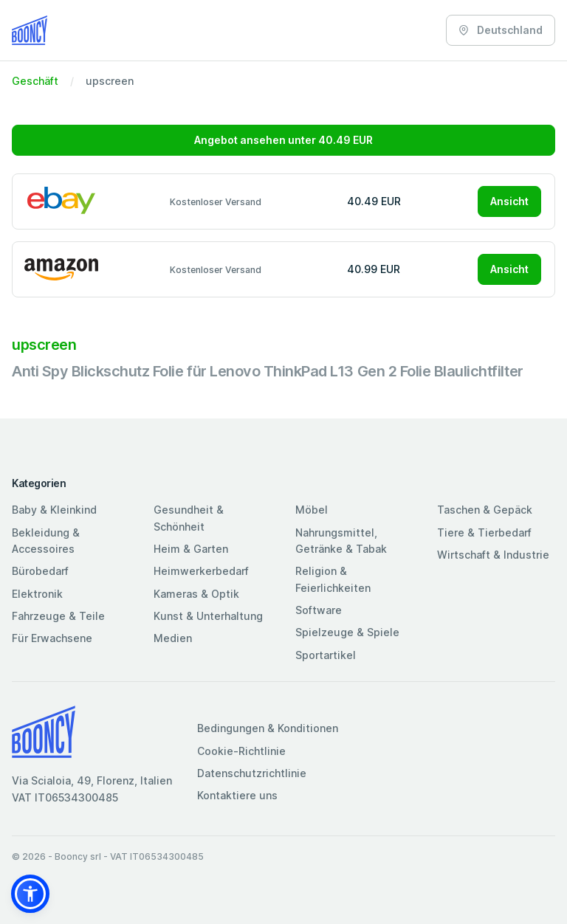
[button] (30, 894)
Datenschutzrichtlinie (252, 773)
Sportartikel (326, 655)
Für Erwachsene (52, 638)
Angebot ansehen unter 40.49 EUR (283, 140)
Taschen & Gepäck (485, 510)
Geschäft (35, 81)
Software (319, 610)
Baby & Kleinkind (54, 510)
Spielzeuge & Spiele (347, 632)
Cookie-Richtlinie (241, 751)
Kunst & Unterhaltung (208, 616)
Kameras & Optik (196, 594)
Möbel (312, 510)
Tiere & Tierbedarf (484, 532)
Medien (173, 638)
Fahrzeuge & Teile (58, 616)
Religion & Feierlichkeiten (333, 579)
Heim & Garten (191, 549)
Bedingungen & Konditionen (268, 728)
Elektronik (37, 594)
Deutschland (501, 30)
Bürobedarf (40, 571)
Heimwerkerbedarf (201, 571)
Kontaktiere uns (237, 795)
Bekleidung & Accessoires (46, 541)
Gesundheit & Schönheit (189, 518)
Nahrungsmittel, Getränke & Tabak (341, 541)
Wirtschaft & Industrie (493, 555)
